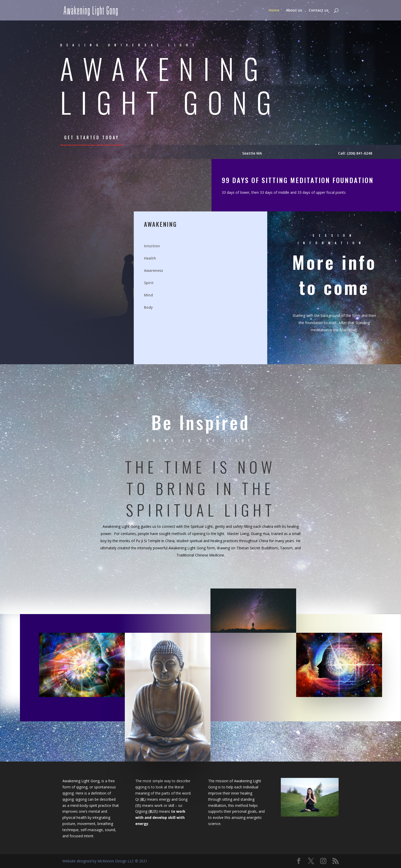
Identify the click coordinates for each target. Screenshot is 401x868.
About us (294, 10)
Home (274, 10)
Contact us (319, 10)
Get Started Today (92, 137)
